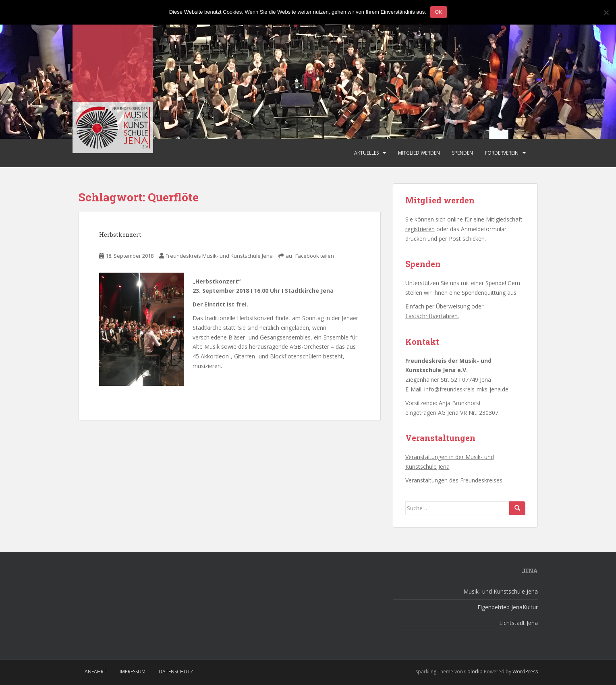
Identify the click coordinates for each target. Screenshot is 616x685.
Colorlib (473, 672)
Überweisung (453, 306)
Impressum (133, 672)
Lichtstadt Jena (519, 623)
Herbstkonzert (120, 235)
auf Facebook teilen (310, 256)
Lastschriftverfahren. (432, 316)
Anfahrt (95, 672)
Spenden (463, 153)
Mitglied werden (419, 153)
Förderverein (502, 153)
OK (439, 12)
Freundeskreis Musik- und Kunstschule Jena (219, 256)
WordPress (525, 672)
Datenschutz (176, 672)
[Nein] (606, 12)
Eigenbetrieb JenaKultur (508, 607)
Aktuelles (366, 153)
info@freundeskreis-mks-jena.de (466, 389)
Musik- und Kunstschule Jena (501, 591)
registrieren (420, 229)
